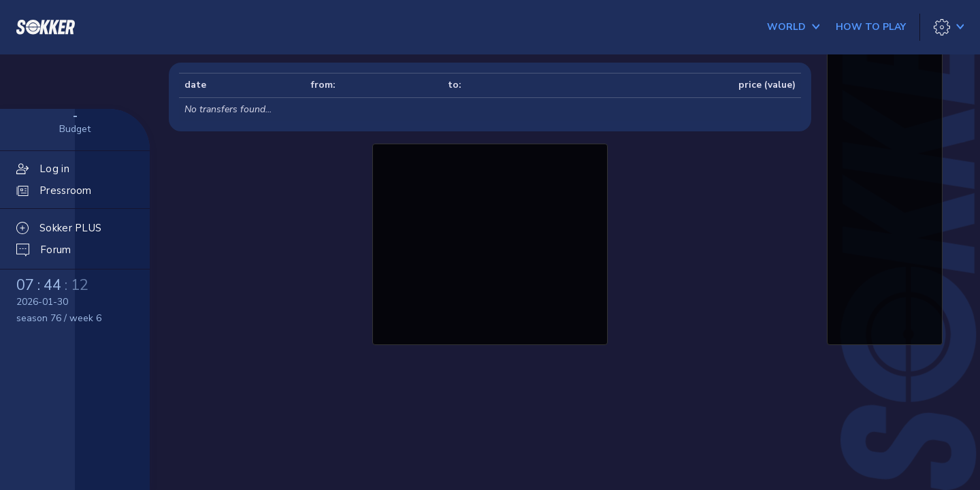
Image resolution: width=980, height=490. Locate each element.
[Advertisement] (490, 242)
